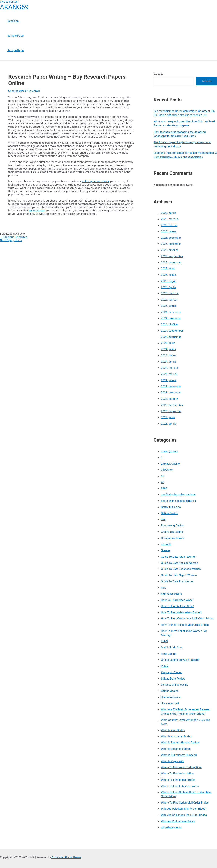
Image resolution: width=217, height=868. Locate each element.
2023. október (169, 399)
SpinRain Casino (171, 697)
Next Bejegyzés (11, 240)
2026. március (170, 219)
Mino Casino (169, 654)
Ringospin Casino (172, 672)
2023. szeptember (172, 405)
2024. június (168, 349)
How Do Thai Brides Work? (177, 600)
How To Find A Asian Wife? (177, 606)
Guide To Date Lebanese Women (181, 569)
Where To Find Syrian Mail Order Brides (185, 803)
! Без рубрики (170, 451)
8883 (164, 488)
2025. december (171, 238)
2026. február (169, 225)
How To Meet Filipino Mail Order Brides (185, 625)
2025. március (170, 293)
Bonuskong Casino (172, 526)
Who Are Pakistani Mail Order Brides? (184, 809)
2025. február (169, 300)
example (166, 544)
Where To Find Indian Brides (178, 780)
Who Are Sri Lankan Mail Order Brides (184, 815)
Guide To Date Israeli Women (179, 557)
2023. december (171, 387)
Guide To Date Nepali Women (179, 575)
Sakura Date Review (173, 679)
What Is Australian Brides (176, 736)
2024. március (170, 368)
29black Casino (170, 464)
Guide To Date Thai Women (178, 581)
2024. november (171, 318)
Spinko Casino (170, 691)
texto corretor (37, 211)
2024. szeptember (172, 331)
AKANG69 (14, 7)
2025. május (168, 281)
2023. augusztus (171, 411)
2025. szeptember (172, 256)
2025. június (168, 275)
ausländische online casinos (178, 495)
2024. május (168, 355)
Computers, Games (173, 538)
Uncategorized (17, 91)
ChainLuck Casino (172, 532)
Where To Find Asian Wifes (177, 774)
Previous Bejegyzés (14, 237)
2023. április (168, 424)
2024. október (169, 324)
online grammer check (96, 181)
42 (162, 482)
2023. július (168, 417)
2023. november (171, 393)
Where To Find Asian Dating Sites (181, 767)
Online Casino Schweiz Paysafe (180, 660)
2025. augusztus (171, 263)
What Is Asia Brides (173, 730)
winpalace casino (171, 827)
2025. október (169, 250)
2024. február (169, 374)
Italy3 (164, 641)
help (163, 588)
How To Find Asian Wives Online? (181, 612)
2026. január (169, 231)
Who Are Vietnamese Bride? (178, 821)
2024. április (168, 362)
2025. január (169, 306)
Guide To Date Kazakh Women (179, 563)
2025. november (171, 244)
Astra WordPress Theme (66, 857)
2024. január (169, 380)
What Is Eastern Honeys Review (180, 743)
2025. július (168, 269)
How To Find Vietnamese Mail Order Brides (187, 619)
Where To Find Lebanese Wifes (180, 786)
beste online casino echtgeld (178, 501)
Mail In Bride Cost (172, 648)
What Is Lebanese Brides (176, 749)
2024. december (171, 312)
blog (164, 519)
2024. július (168, 343)
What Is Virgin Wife (172, 761)
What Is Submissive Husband (179, 755)
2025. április (168, 287)
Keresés (159, 74)
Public (165, 666)
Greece (165, 550)
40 (162, 476)
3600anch (167, 470)
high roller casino (171, 594)
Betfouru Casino (171, 507)
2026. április (168, 213)
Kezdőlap (13, 21)
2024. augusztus (171, 337)
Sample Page (15, 36)
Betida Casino (169, 513)
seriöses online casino (175, 685)
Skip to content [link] (9, 2)
